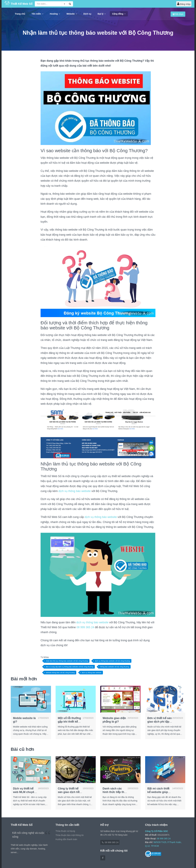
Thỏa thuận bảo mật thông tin (70, 835)
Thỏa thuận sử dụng (65, 831)
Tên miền (37, 14)
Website (72, 14)
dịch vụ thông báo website (75, 491)
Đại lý (102, 14)
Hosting (55, 14)
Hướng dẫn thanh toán (66, 839)
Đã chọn (178, 14)
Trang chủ (20, 14)
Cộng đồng (119, 14)
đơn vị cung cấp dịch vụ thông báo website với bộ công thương (70, 667)
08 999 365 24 (85, 627)
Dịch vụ (87, 14)
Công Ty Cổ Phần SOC (157, 831)
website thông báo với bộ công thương (60, 673)
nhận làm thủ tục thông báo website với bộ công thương (67, 661)
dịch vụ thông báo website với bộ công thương (112, 661)
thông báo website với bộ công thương (115, 667)
